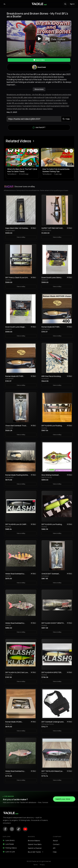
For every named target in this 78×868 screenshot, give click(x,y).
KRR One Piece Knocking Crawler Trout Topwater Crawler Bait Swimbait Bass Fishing (52, 376)
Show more (39, 89)
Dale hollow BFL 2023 (53, 97)
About (55, 841)
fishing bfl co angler (53, 100)
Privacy (42, 865)
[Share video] (31, 151)
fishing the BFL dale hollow (22, 97)
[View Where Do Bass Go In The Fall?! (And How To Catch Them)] (22, 157)
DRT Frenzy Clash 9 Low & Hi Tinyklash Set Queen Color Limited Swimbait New (16, 278)
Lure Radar (8, 844)
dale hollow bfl (39, 97)
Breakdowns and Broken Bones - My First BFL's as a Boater (29, 95)
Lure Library (9, 840)
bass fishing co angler (37, 100)
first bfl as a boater (20, 100)
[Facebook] (5, 829)
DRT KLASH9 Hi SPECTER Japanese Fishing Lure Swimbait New (51, 672)
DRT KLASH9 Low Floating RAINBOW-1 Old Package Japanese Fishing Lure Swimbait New (52, 426)
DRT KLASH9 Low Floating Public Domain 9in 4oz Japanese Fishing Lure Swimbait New (52, 524)
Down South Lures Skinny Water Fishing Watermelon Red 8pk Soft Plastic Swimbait (53, 278)
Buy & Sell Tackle (36, 852)
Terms (35, 865)
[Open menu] (5, 4)
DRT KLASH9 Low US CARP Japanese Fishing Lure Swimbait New (16, 524)
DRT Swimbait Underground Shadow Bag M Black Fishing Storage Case (52, 722)
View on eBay (21, 237)
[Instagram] (12, 829)
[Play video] (39, 39)
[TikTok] (19, 829)
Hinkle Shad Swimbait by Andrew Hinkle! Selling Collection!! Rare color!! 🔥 (16, 574)
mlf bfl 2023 (17, 109)
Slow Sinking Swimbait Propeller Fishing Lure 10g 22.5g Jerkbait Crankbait (51, 475)
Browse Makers (34, 841)
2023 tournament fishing (56, 106)
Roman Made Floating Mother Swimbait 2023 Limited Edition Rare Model (17, 475)
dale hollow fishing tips (53, 103)
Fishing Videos (10, 848)
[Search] (65, 4)
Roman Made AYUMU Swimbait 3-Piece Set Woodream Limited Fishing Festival (16, 722)
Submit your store (64, 799)
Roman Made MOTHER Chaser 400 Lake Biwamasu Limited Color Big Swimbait (16, 376)
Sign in (72, 4)
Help (55, 852)
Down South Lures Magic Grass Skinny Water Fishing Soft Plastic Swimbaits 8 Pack (17, 327)
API (54, 848)
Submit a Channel (35, 848)
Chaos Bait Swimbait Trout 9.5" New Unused (16, 426)
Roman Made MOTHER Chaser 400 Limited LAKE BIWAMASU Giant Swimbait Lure (52, 327)
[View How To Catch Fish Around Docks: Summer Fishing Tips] (58, 157)
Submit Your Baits (35, 844)
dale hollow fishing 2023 (34, 103)
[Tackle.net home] (39, 4)
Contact (56, 844)
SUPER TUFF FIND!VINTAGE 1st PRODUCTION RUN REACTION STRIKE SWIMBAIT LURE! (53, 228)
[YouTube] (25, 829)
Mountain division (36, 109)
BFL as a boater (18, 103)
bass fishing (48, 109)
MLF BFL (25, 109)
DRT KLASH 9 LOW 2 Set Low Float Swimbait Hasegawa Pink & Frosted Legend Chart (17, 672)
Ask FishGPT (39, 127)
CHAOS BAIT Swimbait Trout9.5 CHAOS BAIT (50, 574)
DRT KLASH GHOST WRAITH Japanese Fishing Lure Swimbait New (53, 623)
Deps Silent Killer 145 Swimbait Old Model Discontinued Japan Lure (17, 228)
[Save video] (36, 151)
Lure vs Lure (9, 852)
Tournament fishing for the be (34, 106)
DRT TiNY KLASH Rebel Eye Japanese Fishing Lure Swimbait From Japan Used (52, 771)
